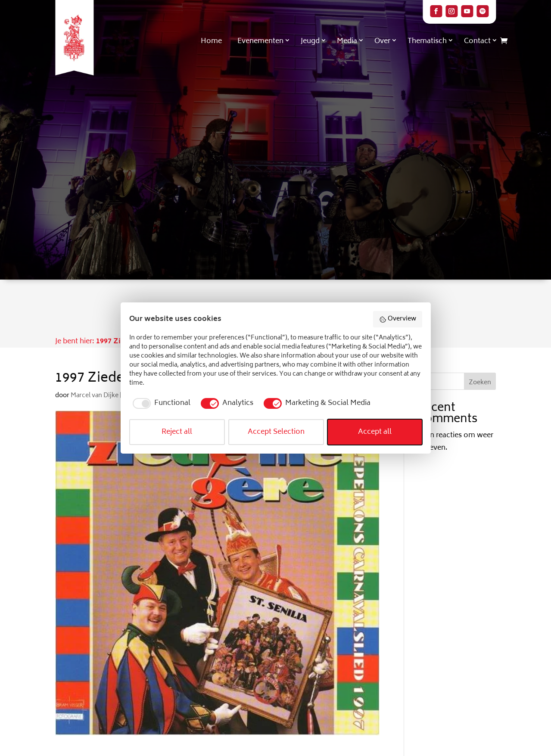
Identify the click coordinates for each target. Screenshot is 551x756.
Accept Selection (276, 432)
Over (382, 41)
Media (347, 41)
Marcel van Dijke (95, 396)
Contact (477, 41)
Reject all (177, 432)
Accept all (375, 432)
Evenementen (260, 41)
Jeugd (310, 41)
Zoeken (480, 383)
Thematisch (427, 41)
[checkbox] (160, 403)
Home (211, 41)
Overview (398, 319)
